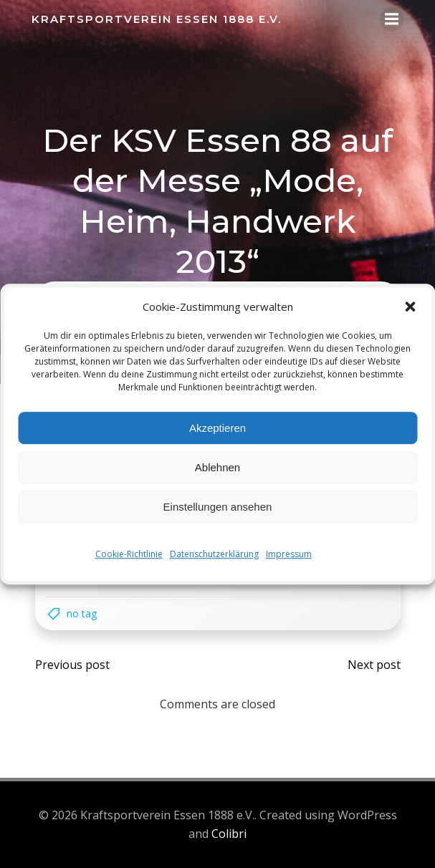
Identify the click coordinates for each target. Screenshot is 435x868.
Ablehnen (217, 467)
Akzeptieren (217, 428)
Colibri (229, 834)
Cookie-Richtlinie (129, 554)
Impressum (289, 554)
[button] (410, 307)
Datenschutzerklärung (214, 554)
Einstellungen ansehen (218, 507)
